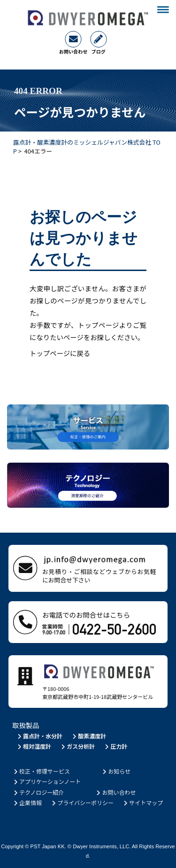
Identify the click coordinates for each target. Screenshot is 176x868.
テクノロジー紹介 (38, 792)
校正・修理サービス (41, 771)
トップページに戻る (60, 353)
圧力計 (116, 746)
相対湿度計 (34, 746)
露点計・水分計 (39, 736)
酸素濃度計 (88, 736)
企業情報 (27, 802)
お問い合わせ (116, 792)
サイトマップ (142, 802)
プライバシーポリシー (82, 802)
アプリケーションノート (46, 781)
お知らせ (116, 771)
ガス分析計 (77, 746)
